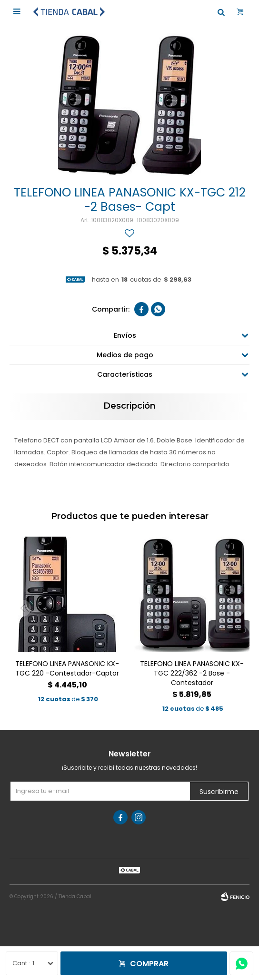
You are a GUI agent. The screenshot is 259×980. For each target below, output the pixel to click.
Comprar (149, 964)
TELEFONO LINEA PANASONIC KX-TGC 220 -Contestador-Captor (67, 668)
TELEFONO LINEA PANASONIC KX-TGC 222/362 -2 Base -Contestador (192, 673)
